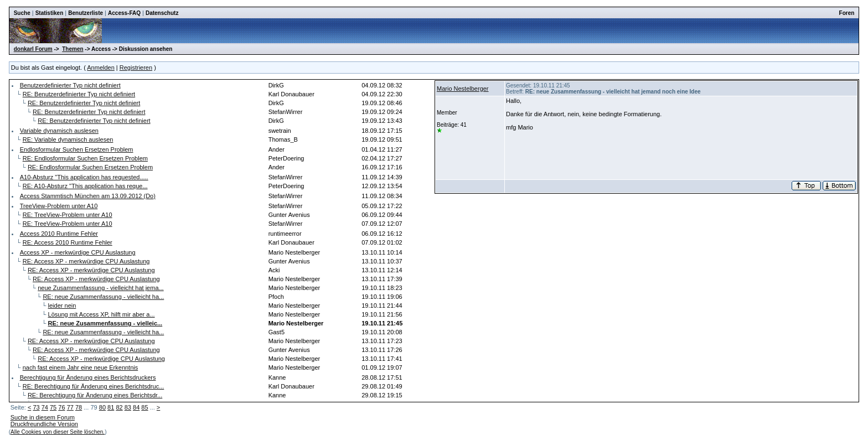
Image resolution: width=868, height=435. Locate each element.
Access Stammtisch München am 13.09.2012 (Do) (88, 196)
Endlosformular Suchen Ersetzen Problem (77, 149)
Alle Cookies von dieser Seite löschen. (58, 432)
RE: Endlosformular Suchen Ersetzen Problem (85, 158)
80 (102, 407)
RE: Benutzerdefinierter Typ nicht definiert (79, 94)
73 (36, 407)
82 (119, 407)
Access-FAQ (124, 13)
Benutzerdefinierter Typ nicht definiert (70, 85)
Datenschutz (162, 13)
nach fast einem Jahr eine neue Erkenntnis (81, 367)
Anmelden (101, 68)
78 (79, 407)
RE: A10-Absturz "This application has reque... (85, 186)
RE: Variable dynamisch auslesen (68, 139)
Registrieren (136, 68)
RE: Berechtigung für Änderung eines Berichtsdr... (95, 395)
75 (53, 407)
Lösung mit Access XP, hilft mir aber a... (102, 314)
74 (45, 407)
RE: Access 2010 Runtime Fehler (68, 242)
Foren (847, 13)
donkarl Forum (33, 49)
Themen (73, 49)
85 (144, 407)
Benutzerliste (86, 13)
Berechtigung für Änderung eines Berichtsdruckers (88, 377)
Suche (22, 13)
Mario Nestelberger (463, 89)
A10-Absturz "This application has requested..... (84, 177)
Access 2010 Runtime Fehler (59, 234)
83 (128, 407)
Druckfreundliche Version (44, 424)
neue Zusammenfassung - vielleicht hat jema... (100, 288)
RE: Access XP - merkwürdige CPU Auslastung (86, 261)
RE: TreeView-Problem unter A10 (68, 215)
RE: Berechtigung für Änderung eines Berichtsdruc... (94, 386)
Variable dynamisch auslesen (59, 131)
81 (111, 407)
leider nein (62, 305)
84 (136, 407)
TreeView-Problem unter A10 (59, 206)
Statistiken (50, 13)
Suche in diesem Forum (43, 417)
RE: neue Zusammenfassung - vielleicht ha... (103, 297)
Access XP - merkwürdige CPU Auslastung (78, 252)
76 (61, 407)
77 (70, 407)
